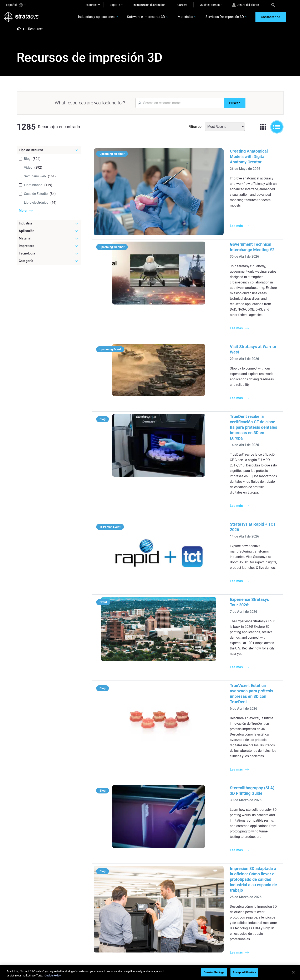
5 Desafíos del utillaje (169, 836)
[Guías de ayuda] (131, 829)
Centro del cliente (245, 5)
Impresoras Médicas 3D (259, 842)
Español (16, 5)
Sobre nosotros (253, 907)
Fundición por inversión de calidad (128, 839)
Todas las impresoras (213, 872)
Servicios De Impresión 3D (217, 18)
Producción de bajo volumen (174, 842)
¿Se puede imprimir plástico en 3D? (175, 875)
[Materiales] (175, 900)
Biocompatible (165, 919)
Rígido (159, 907)
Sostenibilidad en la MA (126, 924)
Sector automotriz (255, 848)
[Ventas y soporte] (219, 900)
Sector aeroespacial (256, 855)
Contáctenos (252, 913)
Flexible (160, 913)
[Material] (49, 241)
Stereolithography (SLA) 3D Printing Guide (200, 577)
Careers (182, 5)
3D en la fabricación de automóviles (170, 863)
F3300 (204, 842)
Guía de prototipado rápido (173, 848)
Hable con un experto (213, 925)
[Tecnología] (49, 256)
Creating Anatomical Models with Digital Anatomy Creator (215, 153)
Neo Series (206, 854)
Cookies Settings (214, 972)
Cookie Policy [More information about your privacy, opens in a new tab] (53, 976)
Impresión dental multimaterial (131, 859)
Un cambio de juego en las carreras (128, 915)
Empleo (248, 925)
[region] (150, 973)
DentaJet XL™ (208, 860)
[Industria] (49, 226)
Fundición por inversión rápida (131, 907)
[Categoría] (49, 263)
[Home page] (17, 31)
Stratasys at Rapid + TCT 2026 (189, 400)
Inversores (250, 943)
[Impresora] (49, 248)
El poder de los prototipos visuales (128, 850)
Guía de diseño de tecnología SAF (130, 868)
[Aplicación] (49, 233)
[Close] (293, 972)
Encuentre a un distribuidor (217, 913)
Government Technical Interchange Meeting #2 (204, 212)
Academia (250, 931)
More (23, 213)
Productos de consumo (259, 861)
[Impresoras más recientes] (219, 832)
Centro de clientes (211, 931)
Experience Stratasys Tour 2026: (191, 454)
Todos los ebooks (122, 889)
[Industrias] (264, 829)
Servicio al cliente (210, 937)
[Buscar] (235, 105)
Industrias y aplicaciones (89, 18)
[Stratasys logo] (24, 18)
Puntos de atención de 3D (128, 930)
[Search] (273, 5)
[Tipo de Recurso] (49, 152)
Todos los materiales (169, 925)
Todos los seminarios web (128, 948)
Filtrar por (195, 129)
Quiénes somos (210, 5)
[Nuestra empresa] (264, 900)
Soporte (115, 5)
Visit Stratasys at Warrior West (189, 277)
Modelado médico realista (172, 855)
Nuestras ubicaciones (258, 919)
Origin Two (206, 848)
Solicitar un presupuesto (215, 919)
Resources (90, 5)
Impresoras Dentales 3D (259, 836)
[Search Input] (180, 105)
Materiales (178, 18)
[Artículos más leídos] (175, 829)
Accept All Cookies (244, 972)
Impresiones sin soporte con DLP (129, 880)
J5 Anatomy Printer (212, 866)
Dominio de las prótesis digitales (126, 939)
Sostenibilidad (253, 937)
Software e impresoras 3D (138, 18)
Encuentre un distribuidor (149, 5)
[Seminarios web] (131, 900)
